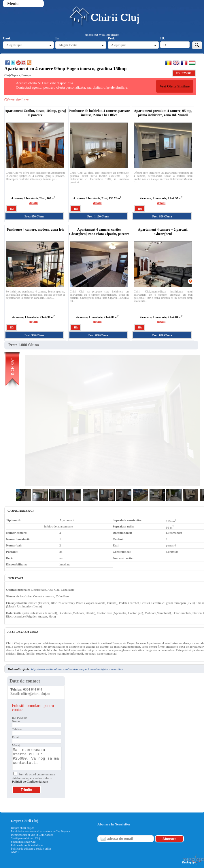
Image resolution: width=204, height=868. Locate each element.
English (176, 63)
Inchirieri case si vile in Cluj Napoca (32, 835)
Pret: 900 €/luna (34, 335)
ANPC (15, 852)
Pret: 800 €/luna (162, 216)
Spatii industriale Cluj (24, 842)
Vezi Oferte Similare (175, 86)
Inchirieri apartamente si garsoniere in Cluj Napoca (40, 831)
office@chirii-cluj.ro (35, 694)
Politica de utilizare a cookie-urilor (31, 849)
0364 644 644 (33, 689)
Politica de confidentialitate (27, 845)
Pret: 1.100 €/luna (98, 216)
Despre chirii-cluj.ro (23, 828)
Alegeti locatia (68, 45)
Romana (168, 63)
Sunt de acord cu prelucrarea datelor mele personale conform (34, 778)
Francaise (184, 63)
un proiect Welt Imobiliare (102, 35)
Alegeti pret (119, 45)
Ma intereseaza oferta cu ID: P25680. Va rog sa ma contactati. (37, 759)
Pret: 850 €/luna (34, 216)
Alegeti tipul (14, 45)
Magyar (192, 63)
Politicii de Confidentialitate (30, 781)
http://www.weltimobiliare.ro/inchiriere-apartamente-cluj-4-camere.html (77, 669)
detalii (33, 203)
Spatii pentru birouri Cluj (25, 838)
